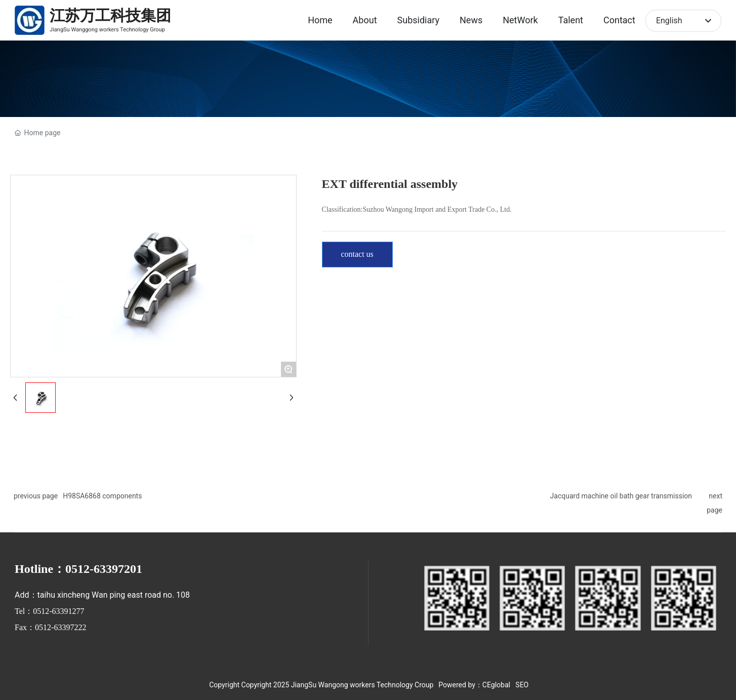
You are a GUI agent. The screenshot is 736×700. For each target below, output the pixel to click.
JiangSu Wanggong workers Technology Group (107, 30)
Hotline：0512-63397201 (78, 569)
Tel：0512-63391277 (50, 611)
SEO (522, 685)
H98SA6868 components (102, 496)
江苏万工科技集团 (110, 15)
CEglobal (496, 685)
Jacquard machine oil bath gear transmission (621, 496)
